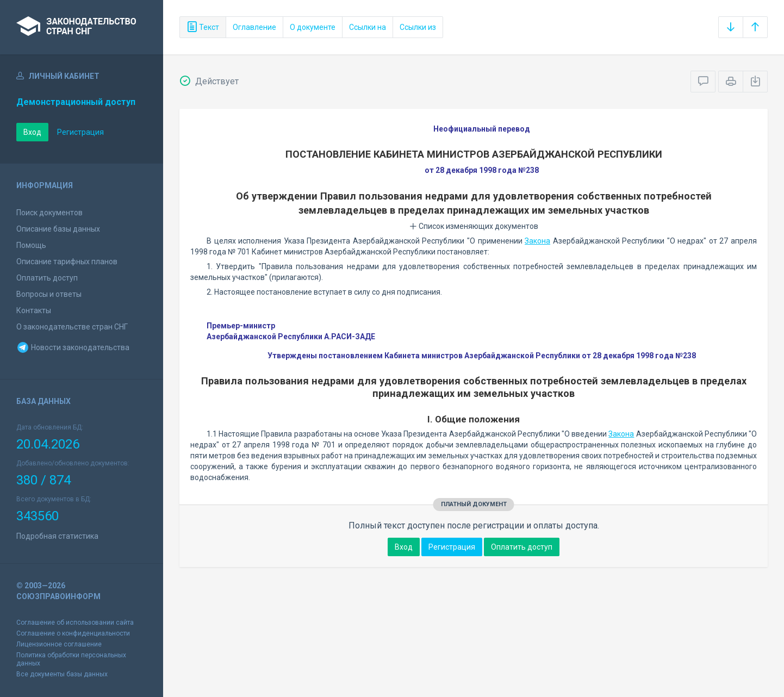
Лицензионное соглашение (59, 644)
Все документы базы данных (62, 674)
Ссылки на (368, 27)
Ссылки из (418, 27)
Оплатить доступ (47, 278)
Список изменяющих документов (474, 226)
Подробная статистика (57, 536)
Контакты (34, 310)
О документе (313, 27)
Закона (537, 241)
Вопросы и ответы (49, 294)
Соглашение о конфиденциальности (73, 633)
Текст (203, 27)
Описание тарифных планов (67, 262)
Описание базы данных (58, 229)
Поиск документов (49, 213)
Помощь (31, 245)
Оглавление (254, 27)
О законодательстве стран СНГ (72, 327)
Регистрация (80, 132)
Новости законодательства (73, 347)
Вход (32, 132)
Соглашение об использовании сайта (75, 623)
